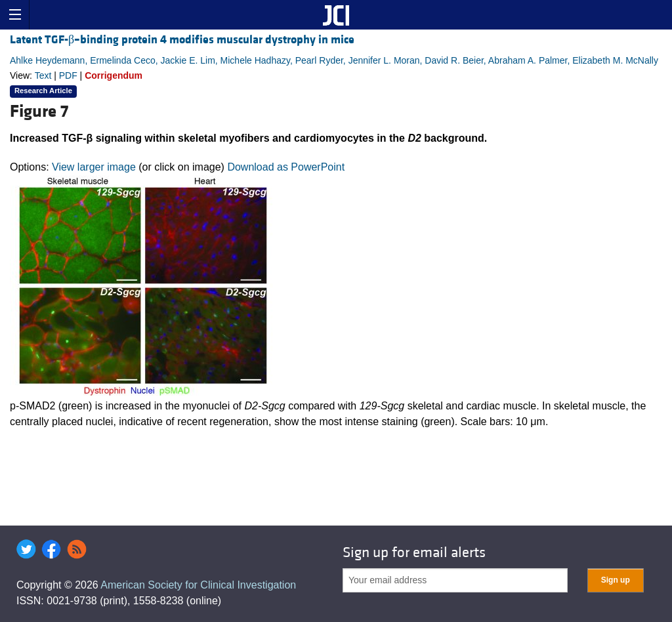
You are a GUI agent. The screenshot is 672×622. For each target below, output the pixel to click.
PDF (68, 75)
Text (43, 75)
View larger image (94, 167)
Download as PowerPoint (286, 167)
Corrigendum (114, 75)
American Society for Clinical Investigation (198, 585)
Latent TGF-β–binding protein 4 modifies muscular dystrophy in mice (182, 40)
